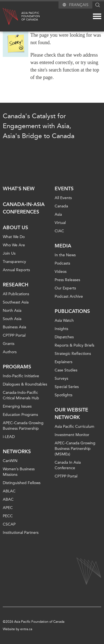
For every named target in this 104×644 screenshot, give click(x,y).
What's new (19, 189)
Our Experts (65, 288)
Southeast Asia (16, 302)
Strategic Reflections (73, 354)
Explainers (64, 362)
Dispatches (64, 337)
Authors (10, 352)
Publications (72, 311)
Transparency (14, 262)
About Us (15, 228)
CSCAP (9, 524)
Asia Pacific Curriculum (74, 427)
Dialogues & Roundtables (25, 384)
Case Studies (66, 370)
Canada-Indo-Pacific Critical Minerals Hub (21, 395)
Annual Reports (16, 270)
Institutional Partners (21, 533)
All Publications (16, 294)
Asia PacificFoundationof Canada (31, 16)
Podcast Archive (69, 296)
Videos (61, 272)
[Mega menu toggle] (97, 16)
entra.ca (26, 629)
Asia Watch (64, 320)
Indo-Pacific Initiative (21, 376)
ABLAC (9, 491)
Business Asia (14, 327)
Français (79, 5)
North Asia (12, 311)
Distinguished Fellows (22, 483)
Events (64, 189)
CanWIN (10, 461)
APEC (8, 508)
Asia (58, 214)
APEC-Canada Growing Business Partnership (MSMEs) (75, 449)
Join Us (9, 253)
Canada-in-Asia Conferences (24, 208)
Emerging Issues (17, 406)
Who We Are (14, 245)
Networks (17, 452)
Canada (61, 206)
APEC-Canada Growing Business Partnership (23, 426)
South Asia (12, 319)
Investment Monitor (72, 435)
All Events (63, 198)
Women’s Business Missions (19, 472)
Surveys (61, 378)
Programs (17, 367)
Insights (61, 329)
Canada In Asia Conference (68, 465)
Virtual (60, 223)
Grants (9, 344)
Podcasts (62, 263)
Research (16, 285)
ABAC (8, 499)
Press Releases (67, 280)
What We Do (14, 237)
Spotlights (64, 395)
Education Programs (20, 415)
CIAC (59, 231)
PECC (8, 516)
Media (63, 246)
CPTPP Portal (14, 335)
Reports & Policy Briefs (74, 345)
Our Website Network (71, 414)
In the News (65, 255)
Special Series (67, 387)
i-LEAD (9, 437)
